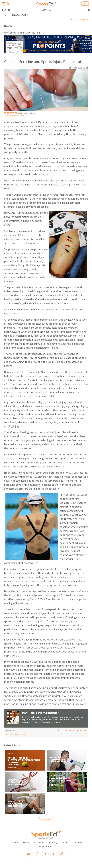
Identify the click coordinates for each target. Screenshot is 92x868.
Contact (66, 842)
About (15, 842)
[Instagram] (54, 854)
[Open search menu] (8, 4)
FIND (87, 10)
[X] (45, 854)
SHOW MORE (46, 820)
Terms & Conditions (34, 842)
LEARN (6, 10)
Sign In (86, 4)
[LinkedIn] (28, 854)
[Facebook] (37, 854)
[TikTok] (62, 854)
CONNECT (47, 10)
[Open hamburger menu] (4, 4)
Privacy (53, 842)
